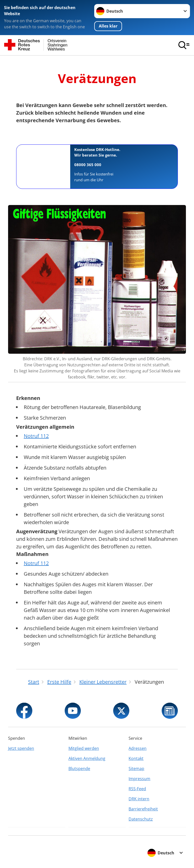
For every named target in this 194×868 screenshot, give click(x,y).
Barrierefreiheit (143, 809)
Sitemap (136, 769)
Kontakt (136, 758)
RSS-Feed (137, 789)
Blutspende (79, 769)
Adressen (138, 748)
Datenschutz (141, 819)
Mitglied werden (84, 748)
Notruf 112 (36, 436)
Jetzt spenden (21, 748)
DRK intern (139, 799)
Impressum (139, 779)
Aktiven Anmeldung (87, 758)
